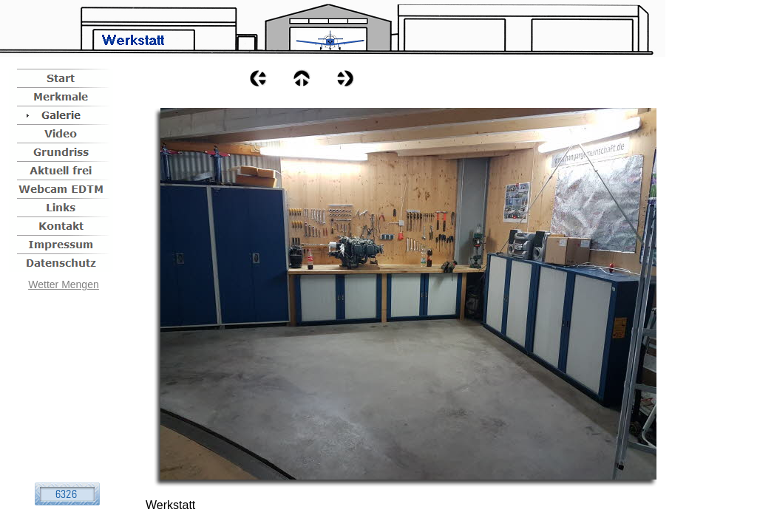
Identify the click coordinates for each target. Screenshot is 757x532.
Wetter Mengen (63, 284)
